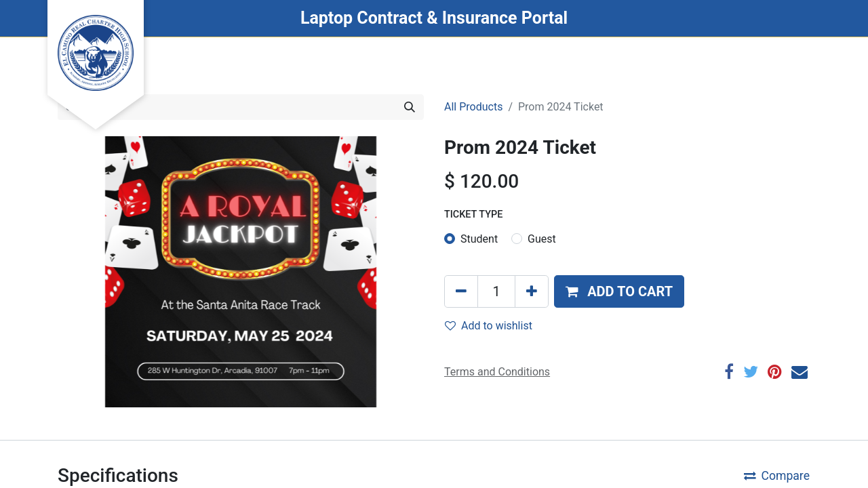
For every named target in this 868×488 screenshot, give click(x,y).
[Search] (410, 107)
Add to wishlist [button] (489, 326)
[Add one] (532, 291)
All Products (473, 107)
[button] (619, 291)
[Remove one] (461, 291)
